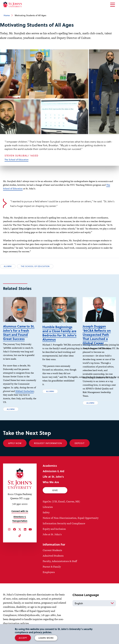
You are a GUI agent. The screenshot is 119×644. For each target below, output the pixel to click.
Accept (23, 638)
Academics (50, 466)
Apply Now (15, 443)
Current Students (52, 550)
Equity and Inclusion (54, 529)
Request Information (48, 443)
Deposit (80, 443)
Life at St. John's (53, 477)
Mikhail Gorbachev (25, 391)
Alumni (8, 266)
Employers (49, 572)
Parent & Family (52, 567)
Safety (46, 512)
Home (7, 15)
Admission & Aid (53, 471)
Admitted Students (53, 556)
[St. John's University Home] (12, 5)
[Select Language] (94, 603)
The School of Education (16, 160)
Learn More (46, 638)
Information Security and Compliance (64, 523)
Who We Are (51, 482)
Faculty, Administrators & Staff (60, 561)
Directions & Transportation (20, 519)
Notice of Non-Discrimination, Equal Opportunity (71, 518)
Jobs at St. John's (52, 534)
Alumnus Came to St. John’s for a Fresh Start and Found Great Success (19, 332)
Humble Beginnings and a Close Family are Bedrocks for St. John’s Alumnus (59, 333)
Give (55, 490)
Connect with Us (20, 511)
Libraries (48, 507)
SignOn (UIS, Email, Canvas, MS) (61, 501)
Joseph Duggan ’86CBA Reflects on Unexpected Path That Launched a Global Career (97, 334)
